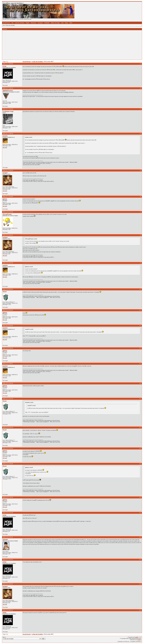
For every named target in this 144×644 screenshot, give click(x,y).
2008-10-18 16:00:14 (8, 235)
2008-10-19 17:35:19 (8, 497)
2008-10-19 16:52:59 (8, 448)
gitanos (5, 199)
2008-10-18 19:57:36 (8, 263)
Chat (62, 23)
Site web (5, 147)
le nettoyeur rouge (8, 112)
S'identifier (47, 23)
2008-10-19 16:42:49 (8, 399)
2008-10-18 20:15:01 (8, 310)
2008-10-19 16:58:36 (8, 464)
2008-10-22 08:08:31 (8, 610)
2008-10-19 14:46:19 (8, 383)
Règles (28, 23)
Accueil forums (6, 23)
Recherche (34, 23)
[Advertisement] (63, 45)
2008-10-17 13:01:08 (8, 109)
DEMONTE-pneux (8, 91)
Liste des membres (20, 23)
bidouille (5, 540)
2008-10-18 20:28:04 (8, 326)
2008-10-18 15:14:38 (8, 212)
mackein (5, 136)
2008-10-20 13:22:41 (8, 537)
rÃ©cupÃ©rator (7, 214)
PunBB (136, 637)
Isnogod (5, 173)
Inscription (40, 23)
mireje (5, 66)
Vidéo (71, 23)
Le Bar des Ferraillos (37, 62)
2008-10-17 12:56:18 (8, 88)
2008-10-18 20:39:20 (8, 348)
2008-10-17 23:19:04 (8, 197)
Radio (66, 23)
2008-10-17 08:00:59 (8, 64)
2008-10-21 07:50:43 (8, 560)
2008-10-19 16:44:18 (8, 427)
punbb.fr (139, 640)
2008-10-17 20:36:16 (8, 134)
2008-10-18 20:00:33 (8, 289)
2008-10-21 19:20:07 (8, 584)
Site (12, 23)
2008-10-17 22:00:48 (8, 170)
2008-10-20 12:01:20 (8, 513)
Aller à (24, 638)
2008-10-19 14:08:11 (8, 364)
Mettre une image (55, 23)
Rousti (5, 292)
